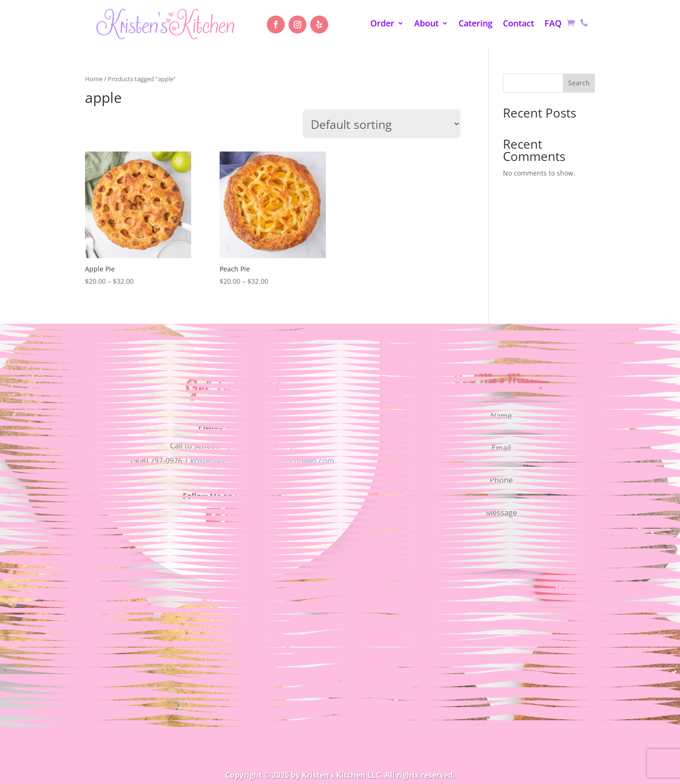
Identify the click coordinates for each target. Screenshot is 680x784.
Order (382, 24)
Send (565, 586)
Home (94, 79)
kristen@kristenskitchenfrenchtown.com (262, 461)
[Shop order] (382, 124)
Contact (518, 24)
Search (579, 83)
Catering (476, 24)
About (426, 24)
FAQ (553, 24)
